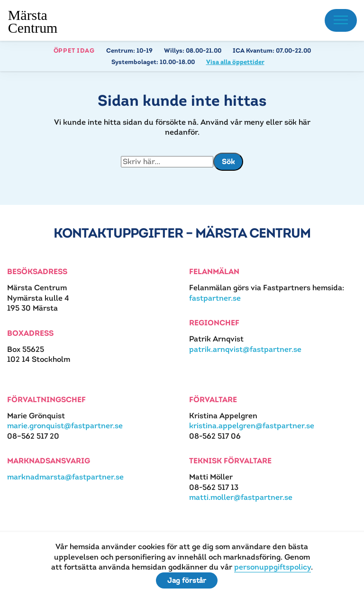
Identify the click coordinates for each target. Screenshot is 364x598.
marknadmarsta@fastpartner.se (65, 477)
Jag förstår (187, 580)
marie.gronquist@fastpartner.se (65, 426)
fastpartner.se (215, 298)
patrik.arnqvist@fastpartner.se (245, 349)
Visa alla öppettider (235, 62)
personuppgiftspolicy (273, 567)
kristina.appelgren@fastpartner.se (252, 426)
